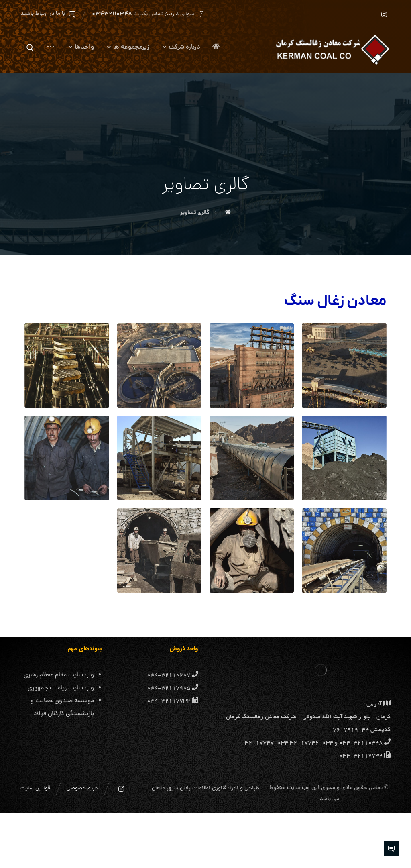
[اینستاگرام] (384, 14)
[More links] (51, 50)
